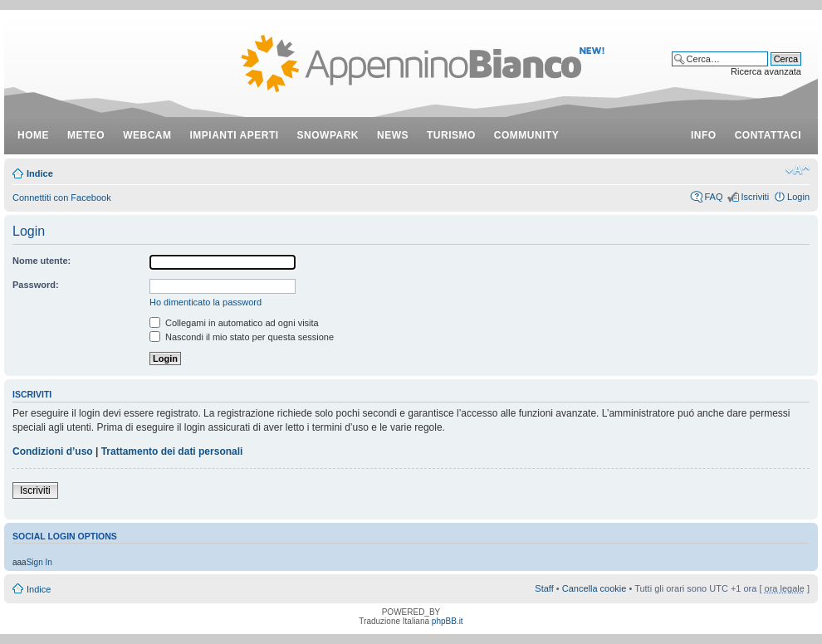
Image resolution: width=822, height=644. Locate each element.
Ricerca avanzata (766, 71)
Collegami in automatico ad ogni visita (234, 323)
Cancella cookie (594, 588)
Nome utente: (42, 261)
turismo (451, 135)
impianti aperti (235, 135)
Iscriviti (755, 197)
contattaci (768, 135)
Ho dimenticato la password (205, 302)
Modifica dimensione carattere (798, 170)
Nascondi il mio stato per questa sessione (242, 337)
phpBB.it (448, 621)
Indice (40, 173)
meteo (86, 135)
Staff (544, 588)
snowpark (328, 135)
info (704, 135)
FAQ (713, 197)
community (527, 135)
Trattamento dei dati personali (172, 451)
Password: (36, 285)
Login (798, 197)
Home (33, 135)
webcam (147, 135)
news (393, 135)
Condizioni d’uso (53, 451)
